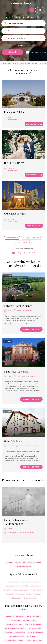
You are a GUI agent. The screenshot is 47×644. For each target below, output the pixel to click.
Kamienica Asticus (30, 621)
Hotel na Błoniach (34, 617)
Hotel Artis (8, 633)
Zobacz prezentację (34, 124)
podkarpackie (12, 119)
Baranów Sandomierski (16, 533)
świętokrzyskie (31, 376)
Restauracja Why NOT (34, 641)
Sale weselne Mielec (13, 563)
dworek (38, 594)
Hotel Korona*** (35, 629)
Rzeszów (11, 169)
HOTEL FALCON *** (14, 163)
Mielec (19, 310)
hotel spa (10, 594)
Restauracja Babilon (14, 112)
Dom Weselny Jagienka (33, 625)
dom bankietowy (37, 590)
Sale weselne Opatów (23, 567)
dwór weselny (16, 598)
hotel (10, 310)
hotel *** (11, 446)
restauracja (26, 582)
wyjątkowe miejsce (21, 590)
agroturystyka (30, 598)
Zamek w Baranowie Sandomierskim (16, 522)
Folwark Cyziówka (17, 637)
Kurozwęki (21, 376)
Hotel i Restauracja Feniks (14, 641)
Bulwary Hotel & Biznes (18, 306)
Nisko (9, 118)
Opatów (22, 446)
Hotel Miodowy (13, 441)
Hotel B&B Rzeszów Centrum (16, 629)
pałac (10, 376)
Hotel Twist (32, 637)
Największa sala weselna (32, 238)
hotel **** (7, 590)
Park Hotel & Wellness (14, 625)
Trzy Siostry (20, 633)
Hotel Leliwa (15, 621)
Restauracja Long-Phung (15, 617)
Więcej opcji (24, 46)
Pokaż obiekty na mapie (38, 52)
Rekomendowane (12, 238)
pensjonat (20, 594)
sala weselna (13, 582)
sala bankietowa (12, 586)
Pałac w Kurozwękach (17, 371)
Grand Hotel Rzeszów (15, 214)
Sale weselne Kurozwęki (32, 563)
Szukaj (13, 52)
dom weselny (36, 586)
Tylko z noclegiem (24, 242)
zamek (10, 528)
